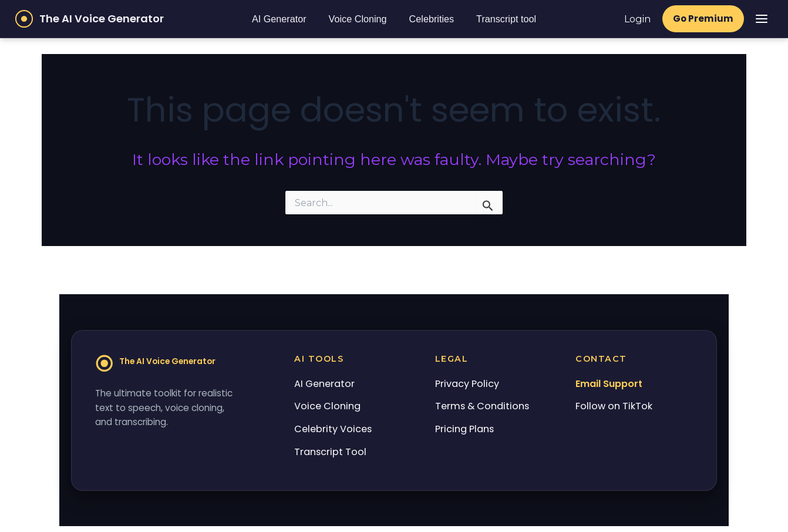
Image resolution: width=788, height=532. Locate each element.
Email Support (609, 384)
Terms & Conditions (482, 406)
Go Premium (703, 18)
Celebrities (431, 19)
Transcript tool (506, 19)
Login (637, 19)
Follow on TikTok (614, 406)
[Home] (160, 366)
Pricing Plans (464, 429)
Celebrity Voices (333, 429)
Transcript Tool (330, 452)
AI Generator (279, 19)
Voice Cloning (357, 19)
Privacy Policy (467, 384)
